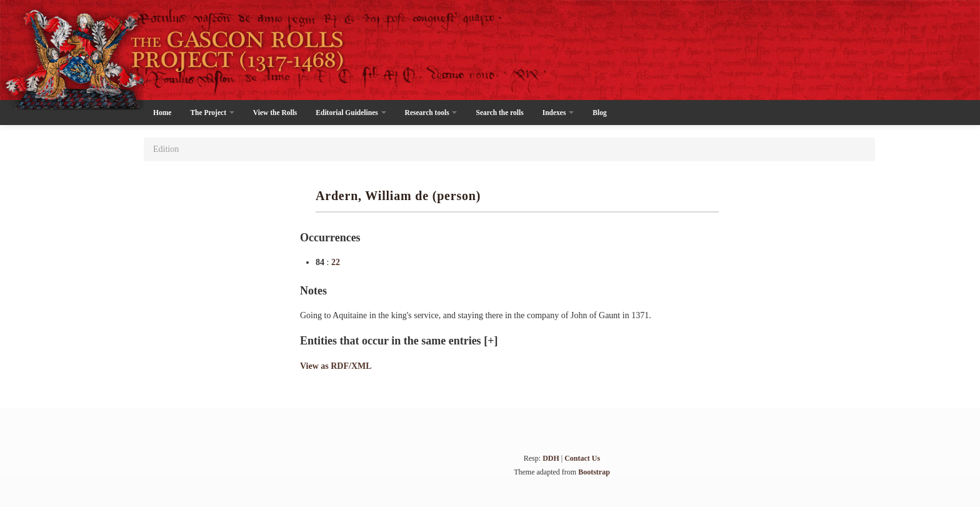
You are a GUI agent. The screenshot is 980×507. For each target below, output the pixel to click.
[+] (491, 341)
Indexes (558, 113)
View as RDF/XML (336, 366)
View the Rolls (275, 113)
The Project (212, 113)
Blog (599, 113)
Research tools (431, 113)
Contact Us (582, 458)
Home (162, 113)
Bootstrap (594, 472)
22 (336, 262)
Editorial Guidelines (351, 113)
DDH (551, 458)
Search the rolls (499, 113)
